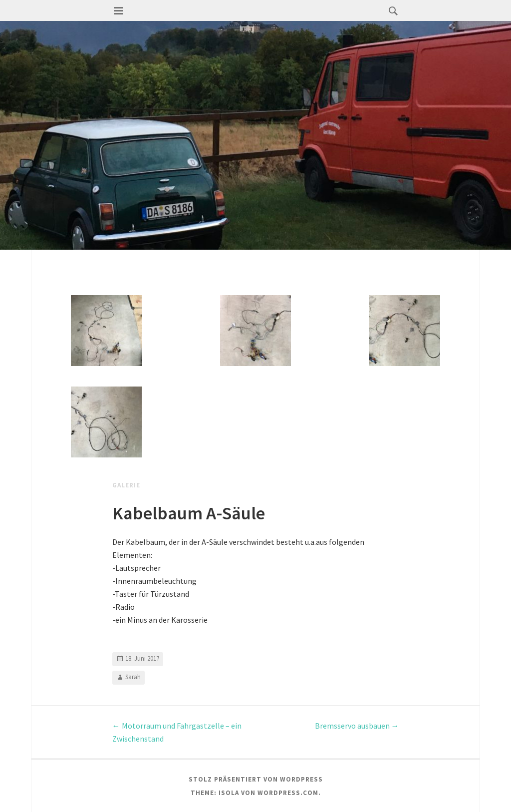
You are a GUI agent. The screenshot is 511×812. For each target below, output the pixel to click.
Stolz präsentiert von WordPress (256, 779)
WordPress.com (288, 793)
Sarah (133, 677)
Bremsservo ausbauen (357, 726)
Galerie (126, 485)
